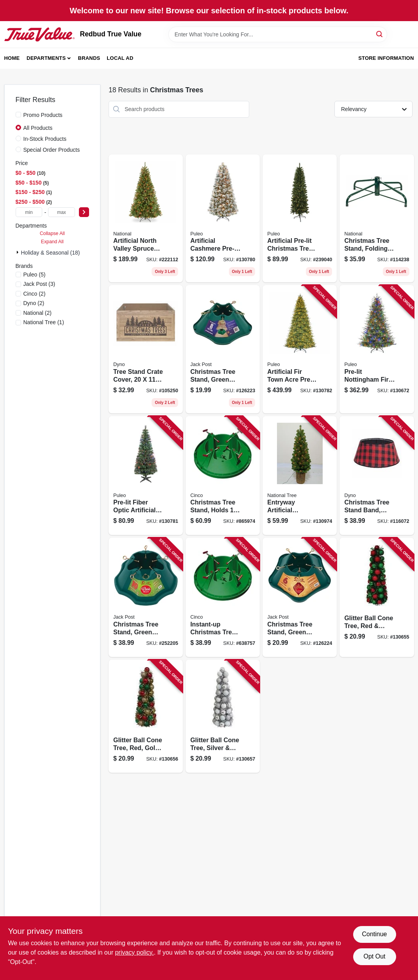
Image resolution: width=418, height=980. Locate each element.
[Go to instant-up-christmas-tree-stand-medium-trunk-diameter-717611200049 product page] (223, 597)
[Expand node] (18, 252)
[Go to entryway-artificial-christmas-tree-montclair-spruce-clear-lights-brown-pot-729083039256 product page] (300, 476)
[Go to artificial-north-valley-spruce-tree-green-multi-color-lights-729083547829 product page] (146, 219)
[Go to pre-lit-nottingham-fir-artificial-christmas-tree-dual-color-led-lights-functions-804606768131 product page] (377, 349)
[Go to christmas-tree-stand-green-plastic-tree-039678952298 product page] (146, 597)
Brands (89, 58)
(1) (44, 322)
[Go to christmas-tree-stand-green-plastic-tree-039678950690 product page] (300, 597)
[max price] (62, 212)
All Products (38, 128)
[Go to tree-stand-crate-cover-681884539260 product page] (146, 349)
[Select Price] (84, 212)
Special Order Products (52, 150)
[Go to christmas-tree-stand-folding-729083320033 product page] (377, 219)
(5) (35, 275)
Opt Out (374, 956)
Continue (374, 934)
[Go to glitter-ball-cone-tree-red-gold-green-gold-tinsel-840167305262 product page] (146, 716)
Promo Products (43, 115)
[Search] (380, 34)
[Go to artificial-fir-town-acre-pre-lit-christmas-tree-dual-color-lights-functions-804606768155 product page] (300, 349)
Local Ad (120, 58)
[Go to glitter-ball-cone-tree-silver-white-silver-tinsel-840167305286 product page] (223, 716)
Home (12, 58)
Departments (46, 58)
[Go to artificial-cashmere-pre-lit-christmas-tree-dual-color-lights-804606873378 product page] (223, 219)
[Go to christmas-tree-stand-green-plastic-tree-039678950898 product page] (223, 349)
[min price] (29, 212)
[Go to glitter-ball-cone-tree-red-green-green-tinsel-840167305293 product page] (377, 597)
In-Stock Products (45, 139)
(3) (39, 284)
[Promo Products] (18, 115)
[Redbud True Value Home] (39, 34)
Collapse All (52, 233)
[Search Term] (278, 34)
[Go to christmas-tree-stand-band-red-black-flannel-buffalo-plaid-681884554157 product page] (377, 476)
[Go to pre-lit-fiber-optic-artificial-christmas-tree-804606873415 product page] (146, 476)
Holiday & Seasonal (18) (51, 253)
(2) (35, 294)
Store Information (386, 58)
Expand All (52, 242)
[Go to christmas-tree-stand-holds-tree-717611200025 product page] (223, 476)
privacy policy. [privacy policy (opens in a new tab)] (134, 952)
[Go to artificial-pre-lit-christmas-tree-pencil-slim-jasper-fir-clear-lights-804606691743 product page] (300, 219)
